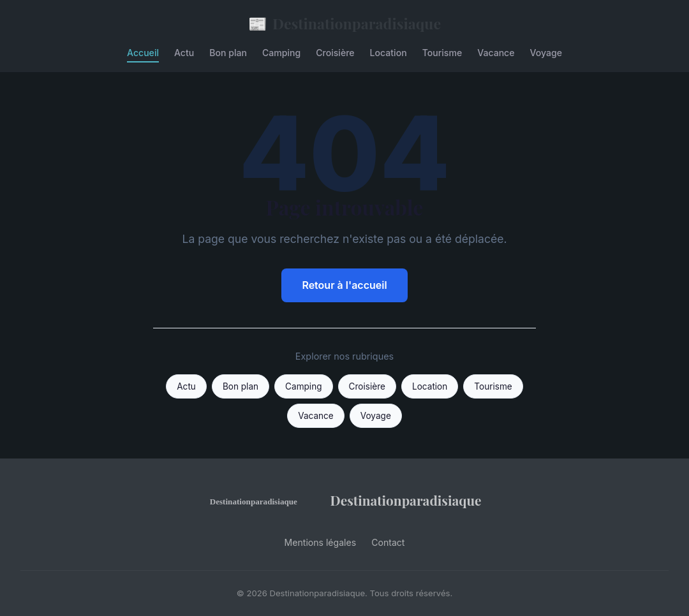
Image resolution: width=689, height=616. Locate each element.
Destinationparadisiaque (344, 23)
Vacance (496, 53)
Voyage (546, 53)
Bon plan (228, 53)
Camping (281, 53)
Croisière (335, 53)
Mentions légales (321, 542)
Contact (388, 542)
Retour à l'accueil (344, 285)
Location (389, 53)
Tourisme (442, 53)
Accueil (143, 53)
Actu (184, 53)
